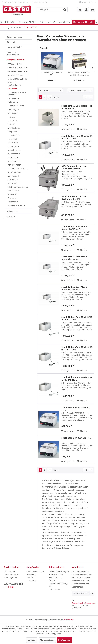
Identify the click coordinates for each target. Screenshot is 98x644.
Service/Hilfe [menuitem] (87, 2)
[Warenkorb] (92, 10)
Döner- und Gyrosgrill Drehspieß (17, 94)
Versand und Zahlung (58, 584)
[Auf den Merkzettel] (82, 129)
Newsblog (11, 216)
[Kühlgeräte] (10, 22)
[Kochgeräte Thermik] (83, 22)
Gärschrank (13, 121)
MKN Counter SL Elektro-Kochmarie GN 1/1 (74, 198)
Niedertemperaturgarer (18, 187)
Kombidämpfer (14, 165)
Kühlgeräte (11, 42)
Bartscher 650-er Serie (17, 68)
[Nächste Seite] (45, 97)
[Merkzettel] (80, 10)
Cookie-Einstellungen (35, 572)
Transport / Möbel (14, 47)
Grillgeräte (12, 132)
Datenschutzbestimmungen (83, 603)
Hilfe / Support (55, 578)
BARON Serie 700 (15, 64)
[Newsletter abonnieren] (92, 593)
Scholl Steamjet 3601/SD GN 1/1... (75, 409)
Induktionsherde (15, 150)
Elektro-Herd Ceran (16, 106)
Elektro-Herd (13, 102)
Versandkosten (68, 620)
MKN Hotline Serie (16, 75)
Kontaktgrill (13, 113)
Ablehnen (32, 640)
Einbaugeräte (14, 98)
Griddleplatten (14, 128)
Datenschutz (54, 590)
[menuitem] (52, 10)
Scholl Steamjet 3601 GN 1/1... (76, 438)
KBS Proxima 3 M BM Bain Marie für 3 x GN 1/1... (79, 74)
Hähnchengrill (14, 135)
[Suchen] (65, 10)
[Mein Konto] (86, 10)
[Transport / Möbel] (27, 22)
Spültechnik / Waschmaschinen (14, 53)
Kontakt (30, 578)
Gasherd (11, 124)
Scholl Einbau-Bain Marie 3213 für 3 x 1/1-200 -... (77, 318)
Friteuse (11, 117)
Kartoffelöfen (13, 157)
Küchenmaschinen (14, 37)
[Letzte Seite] (50, 97)
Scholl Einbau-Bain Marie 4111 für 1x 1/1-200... (77, 107)
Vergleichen (68, 129)
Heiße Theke (13, 143)
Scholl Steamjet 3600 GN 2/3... (52, 74)
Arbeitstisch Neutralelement (15, 84)
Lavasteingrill (13, 176)
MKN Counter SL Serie (17, 79)
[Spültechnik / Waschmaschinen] (55, 22)
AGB (51, 587)
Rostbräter (12, 198)
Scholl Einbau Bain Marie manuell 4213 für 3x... (74, 228)
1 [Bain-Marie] (40, 97)
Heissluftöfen (13, 139)
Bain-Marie (13, 89)
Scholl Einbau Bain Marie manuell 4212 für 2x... (74, 288)
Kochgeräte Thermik (15, 60)
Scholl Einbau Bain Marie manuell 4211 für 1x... (74, 258)
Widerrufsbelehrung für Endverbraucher (59, 573)
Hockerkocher (14, 146)
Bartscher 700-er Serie (17, 71)
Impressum (31, 581)
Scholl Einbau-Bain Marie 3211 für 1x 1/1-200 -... (77, 379)
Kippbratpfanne (15, 172)
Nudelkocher (13, 191)
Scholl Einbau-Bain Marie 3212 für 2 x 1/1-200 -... (77, 348)
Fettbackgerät (14, 109)
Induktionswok (14, 154)
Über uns (53, 581)
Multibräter (13, 183)
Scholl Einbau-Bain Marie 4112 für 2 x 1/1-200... (77, 137)
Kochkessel (13, 161)
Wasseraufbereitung (17, 205)
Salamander (13, 202)
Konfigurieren (64, 640)
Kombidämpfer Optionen (19, 169)
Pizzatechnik (13, 194)
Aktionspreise (12, 211)
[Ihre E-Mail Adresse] (81, 593)
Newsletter (31, 574)
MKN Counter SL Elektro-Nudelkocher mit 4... (74, 167)
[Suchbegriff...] (52, 10)
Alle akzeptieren (47, 640)
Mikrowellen (13, 180)
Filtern (44, 90)
